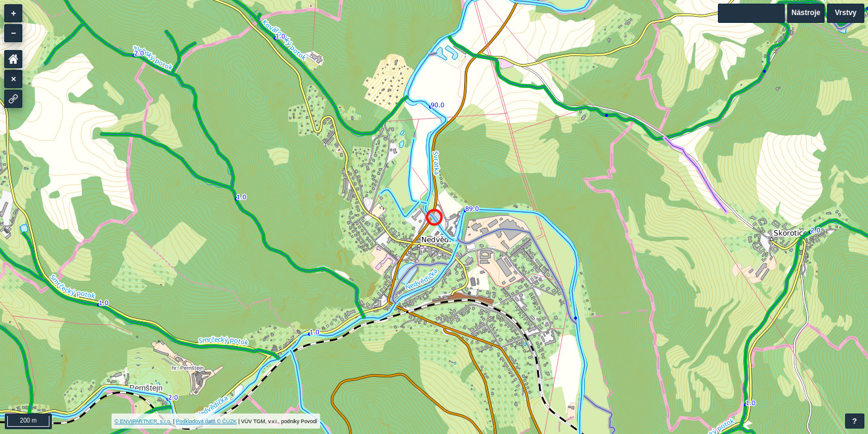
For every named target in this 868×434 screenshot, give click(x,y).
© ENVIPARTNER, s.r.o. (143, 421)
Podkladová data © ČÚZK (206, 421)
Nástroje (806, 13)
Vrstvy (846, 13)
